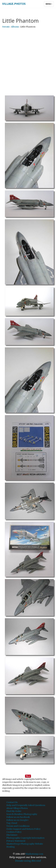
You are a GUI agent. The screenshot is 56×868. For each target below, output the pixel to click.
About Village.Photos (17, 808)
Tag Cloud (12, 823)
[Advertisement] (28, 59)
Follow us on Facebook (18, 817)
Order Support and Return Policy (23, 829)
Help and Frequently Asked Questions (26, 805)
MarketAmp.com (34, 854)
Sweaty (6, 27)
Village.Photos (14, 4)
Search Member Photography (22, 814)
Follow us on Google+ (18, 820)
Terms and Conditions (18, 826)
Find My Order (14, 811)
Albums (15, 27)
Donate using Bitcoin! (28, 861)
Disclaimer (12, 835)
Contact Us (12, 802)
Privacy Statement (16, 841)
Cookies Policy (14, 832)
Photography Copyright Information (25, 838)
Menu (50, 5)
